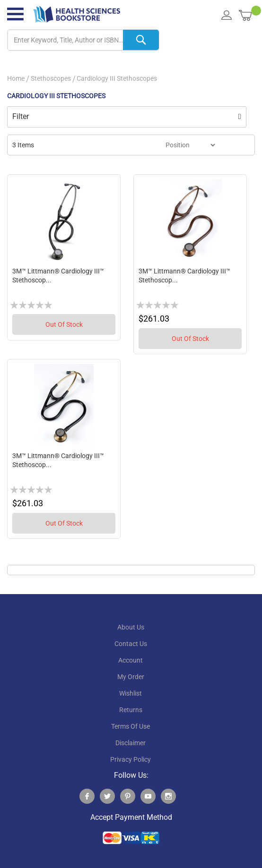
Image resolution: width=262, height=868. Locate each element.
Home (16, 78)
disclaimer (131, 743)
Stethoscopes (51, 78)
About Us (131, 627)
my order (131, 677)
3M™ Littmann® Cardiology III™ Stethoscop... (58, 276)
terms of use (131, 726)
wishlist (131, 693)
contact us (131, 644)
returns (131, 710)
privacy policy (131, 759)
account (131, 660)
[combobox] (83, 40)
